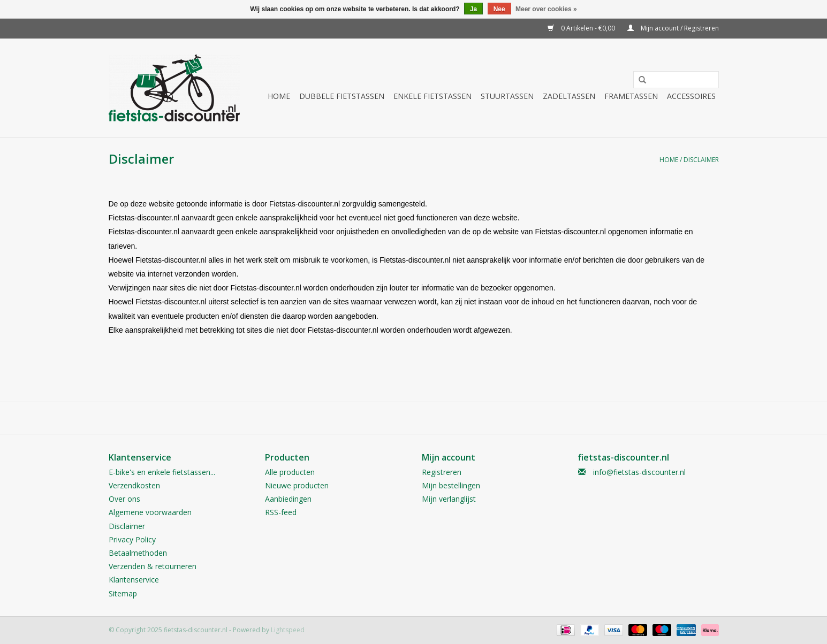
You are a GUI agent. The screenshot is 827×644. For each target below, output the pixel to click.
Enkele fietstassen (433, 96)
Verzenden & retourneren (153, 566)
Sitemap (123, 593)
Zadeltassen (569, 96)
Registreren (442, 472)
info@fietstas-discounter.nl (639, 472)
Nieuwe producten (297, 485)
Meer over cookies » (546, 9)
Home (279, 96)
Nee (499, 9)
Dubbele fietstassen (342, 96)
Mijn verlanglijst (449, 499)
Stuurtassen (507, 96)
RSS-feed (281, 512)
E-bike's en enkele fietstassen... (162, 472)
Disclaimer (701, 160)
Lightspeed (288, 630)
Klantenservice (134, 580)
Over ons (124, 499)
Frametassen (631, 96)
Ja (473, 9)
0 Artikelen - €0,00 (582, 28)
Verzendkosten (134, 485)
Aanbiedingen (288, 499)
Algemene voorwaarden (150, 512)
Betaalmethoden (138, 553)
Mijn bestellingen (451, 485)
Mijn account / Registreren (673, 28)
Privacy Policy (132, 539)
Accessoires (691, 96)
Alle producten (290, 472)
